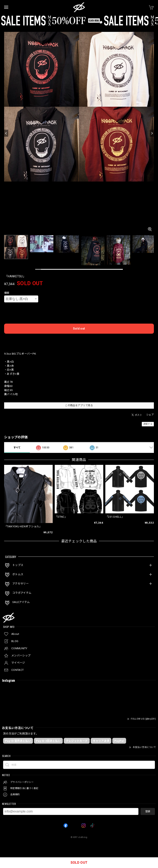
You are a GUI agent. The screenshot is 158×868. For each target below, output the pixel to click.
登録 (148, 811)
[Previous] (6, 133)
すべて (17, 448)
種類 (7, 293)
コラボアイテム (22, 593)
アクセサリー (20, 584)
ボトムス (18, 574)
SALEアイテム (21, 602)
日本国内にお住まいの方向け (79, 340)
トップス (18, 565)
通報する (148, 424)
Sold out (79, 329)
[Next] (152, 133)
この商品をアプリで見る (79, 405)
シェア (150, 415)
